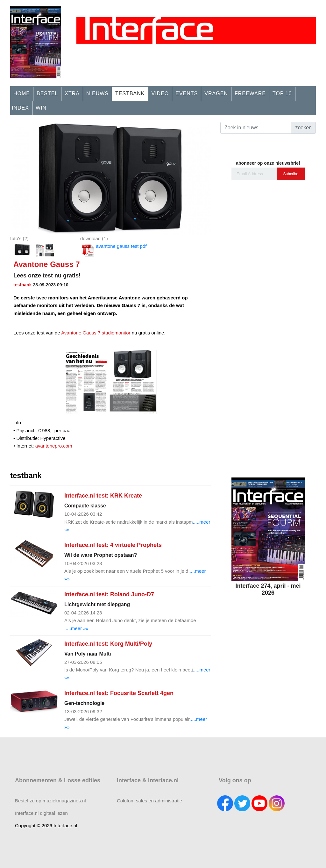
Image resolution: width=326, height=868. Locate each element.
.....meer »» (76, 628)
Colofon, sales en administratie (149, 801)
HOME (22, 93)
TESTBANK (130, 93)
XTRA (72, 93)
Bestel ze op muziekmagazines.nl (50, 801)
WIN (41, 108)
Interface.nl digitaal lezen (41, 813)
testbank (23, 285)
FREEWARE (250, 93)
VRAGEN (216, 93)
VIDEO (160, 93)
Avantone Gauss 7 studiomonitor (96, 333)
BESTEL (47, 93)
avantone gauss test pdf (113, 250)
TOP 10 (282, 93)
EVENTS (187, 93)
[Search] (256, 128)
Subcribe (291, 174)
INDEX (20, 108)
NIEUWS (97, 93)
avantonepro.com (54, 446)
